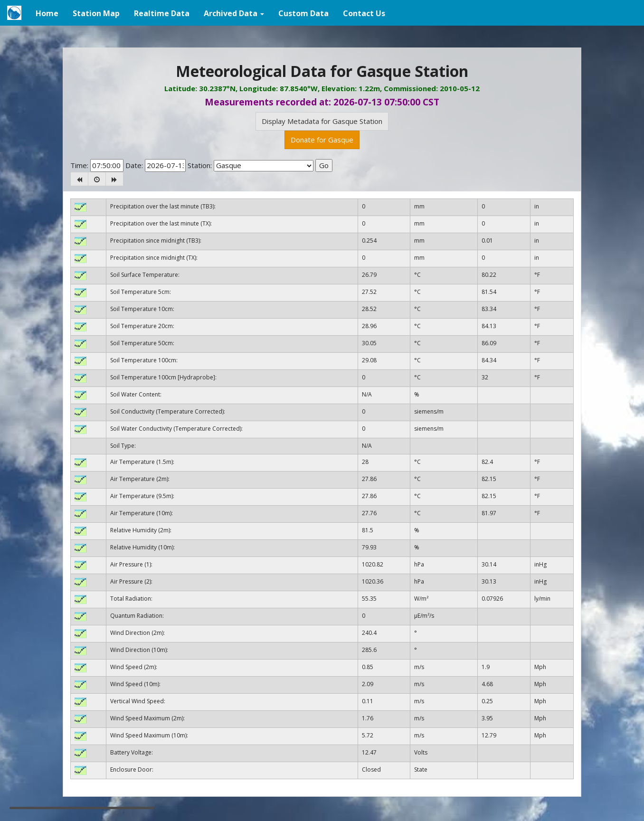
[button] (234, 13)
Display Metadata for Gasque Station (322, 121)
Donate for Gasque (322, 140)
